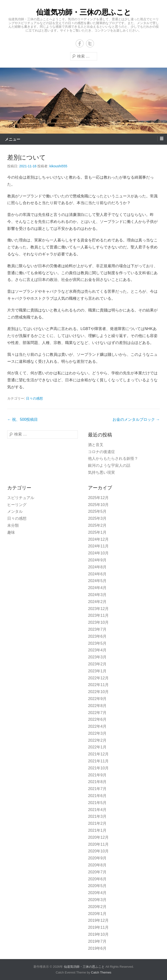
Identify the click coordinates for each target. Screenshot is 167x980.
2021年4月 (97, 810)
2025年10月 (98, 505)
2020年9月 (97, 858)
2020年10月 (98, 851)
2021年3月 (97, 816)
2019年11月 (98, 927)
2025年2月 (97, 525)
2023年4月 (97, 650)
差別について (27, 157)
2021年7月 (97, 789)
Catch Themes (101, 972)
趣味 (11, 532)
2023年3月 (97, 657)
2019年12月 (98, 920)
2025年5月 (97, 511)
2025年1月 (97, 532)
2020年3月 (97, 900)
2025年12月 (98, 498)
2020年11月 (98, 844)
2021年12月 (98, 754)
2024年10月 (98, 553)
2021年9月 (97, 775)
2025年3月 (97, 518)
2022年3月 (97, 733)
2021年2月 (97, 823)
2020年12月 (98, 837)
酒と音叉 (96, 445)
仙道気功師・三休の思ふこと (84, 12)
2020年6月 (97, 879)
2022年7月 (97, 713)
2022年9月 (97, 699)
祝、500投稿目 (23, 419)
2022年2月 (97, 740)
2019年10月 (98, 934)
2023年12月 (98, 609)
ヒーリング (17, 505)
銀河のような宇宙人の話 (109, 465)
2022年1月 (97, 747)
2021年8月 (97, 782)
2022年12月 (98, 678)
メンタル (15, 511)
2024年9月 (97, 560)
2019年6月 (97, 948)
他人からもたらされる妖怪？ (113, 458)
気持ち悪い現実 (101, 472)
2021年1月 (97, 830)
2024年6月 (97, 574)
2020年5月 (97, 886)
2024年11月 (98, 546)
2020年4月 (97, 893)
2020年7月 (97, 872)
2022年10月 (98, 692)
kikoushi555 (58, 166)
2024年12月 (98, 539)
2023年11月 (98, 615)
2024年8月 (97, 567)
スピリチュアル (21, 498)
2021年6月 (97, 796)
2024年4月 (97, 588)
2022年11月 (98, 685)
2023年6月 (97, 636)
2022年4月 (97, 726)
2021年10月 (98, 768)
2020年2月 (97, 907)
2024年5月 (97, 581)
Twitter (90, 43)
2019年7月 (97, 941)
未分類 (13, 525)
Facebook (80, 43)
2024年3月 (97, 595)
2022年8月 (97, 706)
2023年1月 (97, 671)
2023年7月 (97, 629)
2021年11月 (98, 761)
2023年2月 (97, 664)
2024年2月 (97, 602)
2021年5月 (97, 803)
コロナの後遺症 (101, 452)
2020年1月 (97, 914)
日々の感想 (34, 398)
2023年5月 (97, 643)
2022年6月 (97, 719)
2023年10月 (98, 622)
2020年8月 (97, 865)
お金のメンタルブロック (136, 419)
